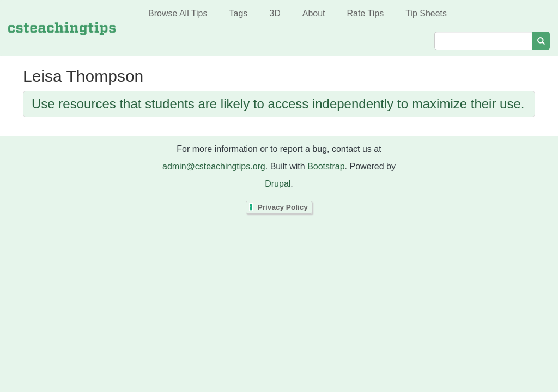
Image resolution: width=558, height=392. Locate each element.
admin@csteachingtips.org (214, 166)
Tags (238, 13)
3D (275, 13)
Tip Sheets (426, 13)
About (314, 13)
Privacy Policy (283, 207)
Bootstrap (326, 166)
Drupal (278, 184)
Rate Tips (366, 13)
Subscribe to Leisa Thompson (26, 133)
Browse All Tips (178, 13)
